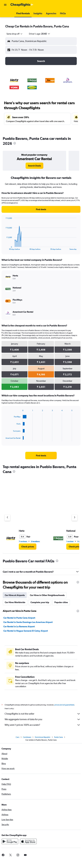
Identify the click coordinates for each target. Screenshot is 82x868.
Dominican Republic (43, 737)
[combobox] (15, 34)
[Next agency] (75, 518)
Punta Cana (58, 737)
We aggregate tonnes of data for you (43, 719)
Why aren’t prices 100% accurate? (43, 725)
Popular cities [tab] (61, 602)
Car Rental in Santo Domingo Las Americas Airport (28, 622)
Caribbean (27, 737)
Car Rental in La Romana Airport (19, 626)
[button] (5, 5)
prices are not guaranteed (64, 705)
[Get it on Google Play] (10, 841)
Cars (17, 737)
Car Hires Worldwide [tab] (15, 602)
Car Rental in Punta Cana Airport (19, 618)
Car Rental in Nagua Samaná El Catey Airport (26, 631)
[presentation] (15, 143)
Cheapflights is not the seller (43, 714)
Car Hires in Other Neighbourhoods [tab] (47, 595)
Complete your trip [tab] (40, 602)
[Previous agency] (7, 518)
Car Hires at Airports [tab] (15, 595)
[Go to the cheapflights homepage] (22, 5)
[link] (34, 166)
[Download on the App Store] (28, 841)
